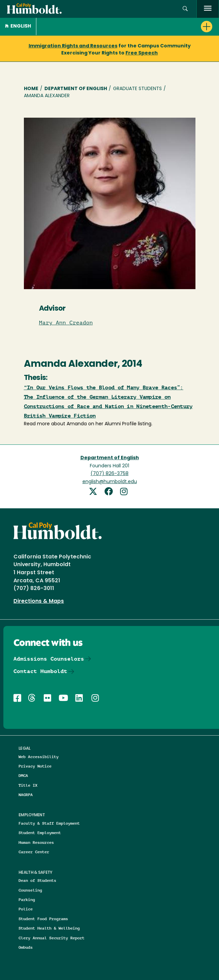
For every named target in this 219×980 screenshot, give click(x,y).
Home (31, 89)
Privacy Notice (35, 766)
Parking (27, 899)
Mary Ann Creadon (66, 323)
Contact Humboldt (40, 671)
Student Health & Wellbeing (49, 928)
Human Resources (36, 842)
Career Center (34, 852)
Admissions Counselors (49, 659)
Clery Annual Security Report (51, 938)
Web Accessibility (39, 757)
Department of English (76, 89)
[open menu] (208, 9)
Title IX (28, 785)
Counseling (30, 890)
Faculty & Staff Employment (49, 823)
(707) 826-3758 (109, 474)
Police (26, 909)
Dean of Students (37, 880)
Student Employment (40, 833)
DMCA (23, 775)
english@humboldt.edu (110, 482)
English (18, 26)
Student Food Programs (43, 919)
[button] (185, 9)
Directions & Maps (39, 601)
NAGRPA (26, 795)
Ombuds (26, 947)
